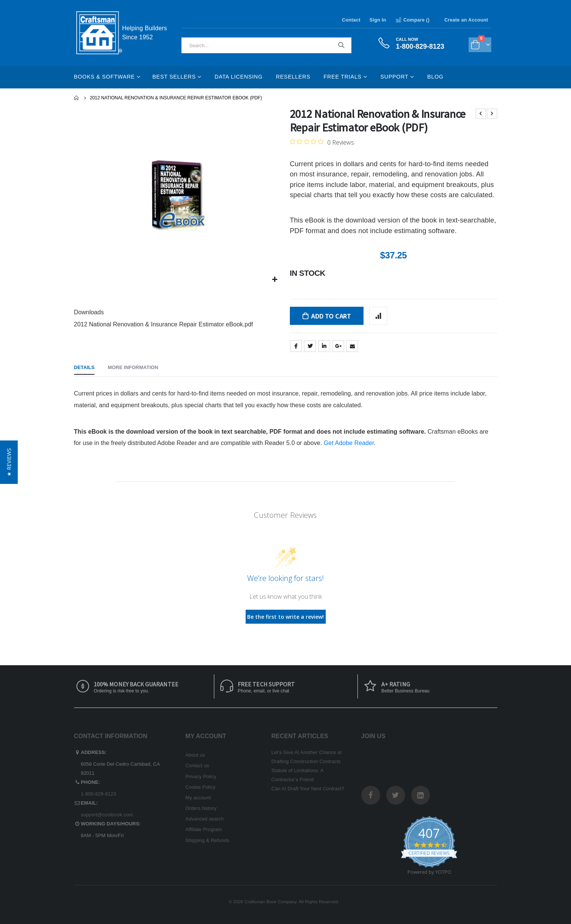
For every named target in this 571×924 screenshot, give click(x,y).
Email (352, 346)
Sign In (378, 20)
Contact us (197, 766)
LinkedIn (324, 346)
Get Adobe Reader (349, 443)
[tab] (84, 368)
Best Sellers (174, 77)
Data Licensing (239, 77)
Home (77, 98)
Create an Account (466, 20)
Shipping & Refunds (207, 840)
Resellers (293, 77)
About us (195, 755)
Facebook (296, 346)
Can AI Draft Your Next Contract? (308, 789)
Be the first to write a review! (285, 617)
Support (394, 77)
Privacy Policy (201, 776)
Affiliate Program (204, 829)
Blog (436, 77)
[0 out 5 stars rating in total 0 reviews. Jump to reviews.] (322, 142)
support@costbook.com (107, 815)
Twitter (310, 346)
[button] (275, 280)
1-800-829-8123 (98, 794)
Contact (351, 20)
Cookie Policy (201, 787)
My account (198, 798)
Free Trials (342, 77)
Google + (338, 346)
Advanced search (205, 819)
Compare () (412, 20)
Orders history (201, 808)
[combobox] (266, 45)
